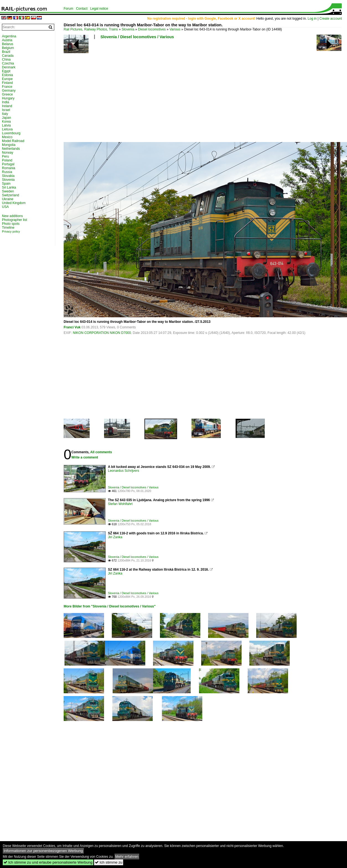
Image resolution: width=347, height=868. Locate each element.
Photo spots (11, 224)
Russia (7, 172)
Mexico (7, 137)
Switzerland (11, 195)
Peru (5, 156)
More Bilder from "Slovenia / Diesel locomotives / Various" (110, 606)
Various (175, 29)
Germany (9, 91)
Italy (5, 114)
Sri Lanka (9, 187)
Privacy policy (11, 231)
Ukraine (8, 199)
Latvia (6, 125)
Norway (8, 153)
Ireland (7, 106)
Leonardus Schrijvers (124, 471)
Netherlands (11, 149)
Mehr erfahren (127, 857)
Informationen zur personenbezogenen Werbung (43, 851)
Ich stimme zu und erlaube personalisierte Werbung (48, 862)
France (7, 87)
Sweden (8, 191)
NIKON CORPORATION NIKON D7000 (102, 333)
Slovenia (128, 29)
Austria (7, 40)
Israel (6, 110)
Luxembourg (11, 133)
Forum (68, 9)
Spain (6, 184)
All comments (101, 452)
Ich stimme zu (109, 862)
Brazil (6, 52)
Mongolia (9, 145)
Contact (82, 9)
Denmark (9, 67)
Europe (7, 79)
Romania (9, 168)
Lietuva (7, 129)
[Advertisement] (167, 93)
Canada (8, 56)
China (6, 60)
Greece (7, 94)
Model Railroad (13, 141)
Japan (7, 118)
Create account (331, 19)
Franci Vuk (72, 327)
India (6, 102)
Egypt (6, 71)
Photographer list (15, 220)
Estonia (7, 75)
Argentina (9, 36)
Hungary (8, 98)
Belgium (8, 48)
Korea (6, 122)
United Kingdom (14, 203)
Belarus (8, 44)
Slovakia (8, 176)
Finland (7, 83)
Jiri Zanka (115, 537)
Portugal (8, 164)
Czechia (8, 63)
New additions (12, 216)
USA (5, 207)
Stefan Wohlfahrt (120, 504)
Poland (7, 160)
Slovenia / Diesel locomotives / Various (137, 37)
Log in (312, 19)
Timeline (8, 228)
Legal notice (99, 9)
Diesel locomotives (152, 29)
